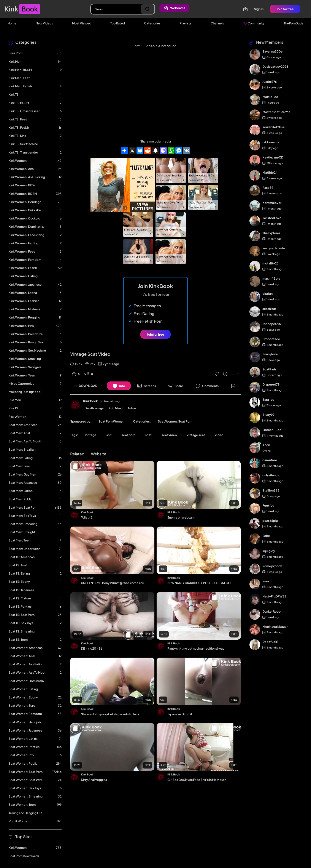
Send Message (94, 408)
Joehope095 (272, 324)
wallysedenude (274, 248)
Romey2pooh (272, 566)
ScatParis (269, 369)
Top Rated (118, 23)
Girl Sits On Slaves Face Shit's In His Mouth (197, 780)
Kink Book (90, 401)
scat (148, 435)
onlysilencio (271, 475)
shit (109, 435)
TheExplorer (271, 233)
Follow (132, 408)
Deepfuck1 (270, 642)
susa (266, 581)
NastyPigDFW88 (274, 596)
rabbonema (271, 142)
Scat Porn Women (111, 421)
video (219, 435)
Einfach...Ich (272, 430)
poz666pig (270, 520)
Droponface (271, 339)
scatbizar (269, 309)
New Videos (44, 23)
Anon (266, 445)
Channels (217, 23)
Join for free (285, 9)
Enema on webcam (181, 517)
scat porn (128, 435)
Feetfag (268, 505)
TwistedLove (272, 218)
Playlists (186, 23)
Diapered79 (271, 384)
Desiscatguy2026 (275, 66)
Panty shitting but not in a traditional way (196, 648)
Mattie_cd (270, 97)
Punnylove (270, 354)
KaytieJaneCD (273, 157)
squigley (269, 551)
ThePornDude (294, 23)
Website (99, 454)
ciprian (267, 293)
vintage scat (196, 435)
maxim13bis (271, 278)
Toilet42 (87, 517)
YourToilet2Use (274, 127)
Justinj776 (270, 82)
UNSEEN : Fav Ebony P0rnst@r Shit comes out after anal (114, 583)
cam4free (270, 460)
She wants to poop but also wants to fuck (110, 714)
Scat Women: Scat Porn (175, 421)
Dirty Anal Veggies (94, 780)
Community (254, 23)
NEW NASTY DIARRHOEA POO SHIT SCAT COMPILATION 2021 (200, 583)
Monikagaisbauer (275, 626)
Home (12, 23)
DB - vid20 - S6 (92, 648)
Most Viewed (82, 23)
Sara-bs (268, 399)
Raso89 (268, 187)
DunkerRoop (271, 611)
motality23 (271, 263)
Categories (152, 23)
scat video (169, 435)
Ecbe (266, 536)
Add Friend (116, 408)
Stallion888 (271, 490)
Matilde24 (270, 172)
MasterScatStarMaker (278, 112)
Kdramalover (272, 203)
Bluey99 (268, 415)
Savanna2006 (272, 51)
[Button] (119, 386)
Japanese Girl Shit (180, 714)
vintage (91, 435)
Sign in (259, 9)
